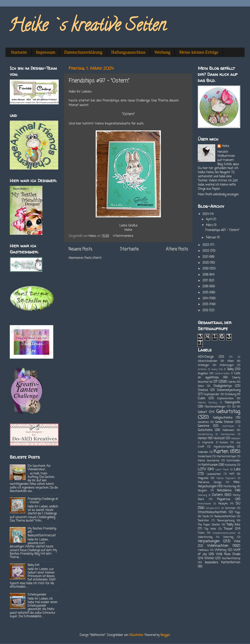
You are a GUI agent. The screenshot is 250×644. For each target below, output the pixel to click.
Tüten (201, 533)
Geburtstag (228, 412)
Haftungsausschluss (128, 52)
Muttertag (230, 487)
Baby (231, 369)
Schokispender (37, 595)
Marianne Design (210, 483)
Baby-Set (33, 565)
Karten (221, 452)
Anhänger (204, 365)
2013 (206, 304)
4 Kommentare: (124, 236)
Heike (225, 146)
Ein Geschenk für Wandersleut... (39, 468)
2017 (206, 281)
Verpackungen (209, 541)
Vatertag (228, 537)
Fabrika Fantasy (208, 403)
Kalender (203, 452)
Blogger (165, 635)
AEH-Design (206, 357)
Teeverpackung (226, 521)
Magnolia (203, 478)
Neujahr (202, 491)
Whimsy (221, 550)
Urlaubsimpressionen (224, 533)
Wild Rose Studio (228, 554)
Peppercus (224, 499)
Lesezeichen (214, 474)
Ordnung (202, 495)
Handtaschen (228, 434)
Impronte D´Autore (215, 443)
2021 (206, 257)
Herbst (202, 438)
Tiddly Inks (233, 525)
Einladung (230, 394)
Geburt (202, 412)
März (210, 225)
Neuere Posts (80, 249)
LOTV (202, 469)
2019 (206, 269)
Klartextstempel (226, 457)
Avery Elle (217, 369)
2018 (206, 275)
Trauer (228, 529)
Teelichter (203, 521)
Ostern (217, 495)
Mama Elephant (226, 478)
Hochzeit (219, 438)
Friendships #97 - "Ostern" (99, 81)
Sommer (230, 508)
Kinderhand (205, 457)
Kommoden (233, 461)
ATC (231, 357)
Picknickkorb (204, 504)
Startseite (19, 52)
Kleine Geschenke (209, 461)
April (209, 219)
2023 (206, 245)
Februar (211, 238)
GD (234, 407)
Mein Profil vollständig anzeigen (218, 195)
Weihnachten (218, 546)
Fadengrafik (232, 403)
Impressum (46, 52)
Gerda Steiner (224, 422)
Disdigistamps (223, 386)
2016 (206, 287)
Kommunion (210, 465)
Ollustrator (136, 635)
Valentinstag (205, 537)
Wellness (203, 550)
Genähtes (203, 422)
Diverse (203, 390)
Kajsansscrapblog (224, 447)
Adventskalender (208, 361)
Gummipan (228, 426)
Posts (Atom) (93, 258)
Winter (209, 558)
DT (216, 382)
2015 (206, 293)
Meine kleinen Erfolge (199, 52)
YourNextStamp (231, 559)
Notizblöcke (224, 491)
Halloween (228, 430)
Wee (237, 542)
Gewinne (203, 426)
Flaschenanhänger (215, 407)
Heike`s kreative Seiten (87, 27)
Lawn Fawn (222, 470)
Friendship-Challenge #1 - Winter (43, 501)
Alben (231, 361)
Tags (238, 513)
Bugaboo (203, 374)
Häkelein (236, 439)
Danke (232, 382)
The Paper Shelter (209, 525)
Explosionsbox (225, 399)
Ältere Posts (177, 249)
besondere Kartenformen (222, 563)
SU (238, 503)
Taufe (206, 517)
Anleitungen (227, 365)
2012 (206, 310)
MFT (232, 474)
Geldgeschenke (223, 418)
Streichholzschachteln (212, 512)
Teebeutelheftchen (225, 517)
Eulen (202, 399)
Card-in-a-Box (222, 374)
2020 (206, 263)
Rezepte (223, 504)
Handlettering (205, 434)
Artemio (202, 369)
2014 (206, 299)
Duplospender (212, 394)
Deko (201, 386)
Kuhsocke (230, 465)
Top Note (210, 529)
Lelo (237, 469)
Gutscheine (205, 430)
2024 (206, 214)
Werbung (162, 52)
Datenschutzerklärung (83, 52)
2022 (206, 251)
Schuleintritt (213, 508)
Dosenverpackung (229, 390)
